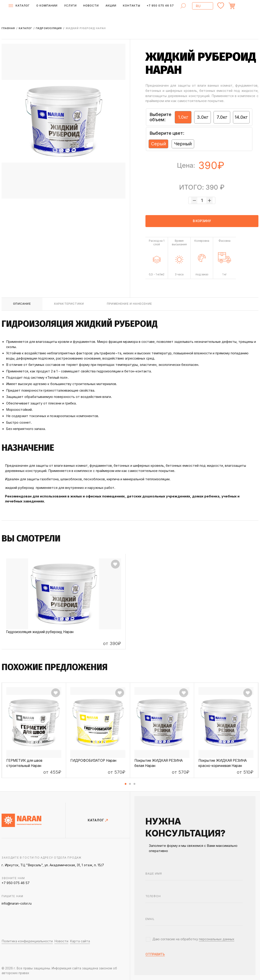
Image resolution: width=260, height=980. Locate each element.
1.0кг (183, 117)
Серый (159, 144)
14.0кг (241, 117)
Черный (183, 144)
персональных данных (217, 939)
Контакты (132, 6)
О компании (47, 6)
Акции (111, 6)
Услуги (70, 6)
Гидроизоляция (49, 28)
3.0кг (203, 117)
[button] (126, 784)
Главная (9, 28)
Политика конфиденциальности (27, 941)
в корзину (202, 221)
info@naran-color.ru (17, 903)
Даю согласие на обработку (193, 939)
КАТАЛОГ (98, 820)
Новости (91, 6)
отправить (155, 954)
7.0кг (222, 117)
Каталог (26, 28)
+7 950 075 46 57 (160, 6)
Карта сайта (80, 941)
